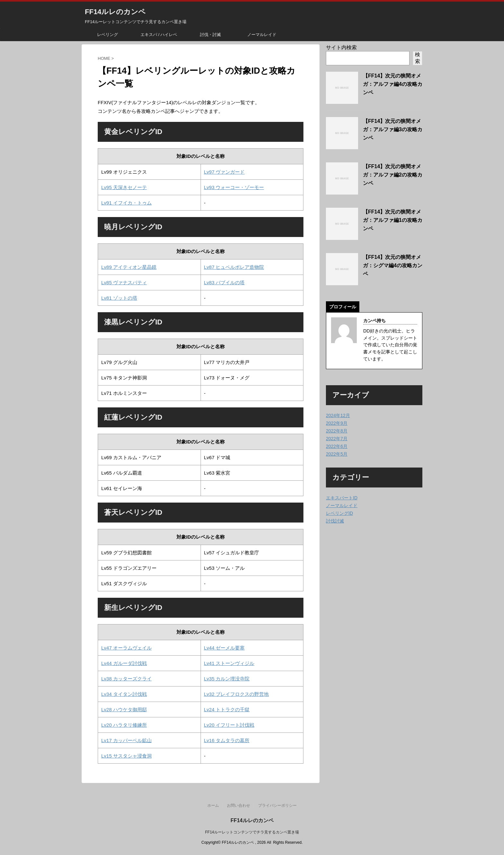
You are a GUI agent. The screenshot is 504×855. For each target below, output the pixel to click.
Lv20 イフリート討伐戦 (229, 725)
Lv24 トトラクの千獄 (227, 709)
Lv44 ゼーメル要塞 (225, 648)
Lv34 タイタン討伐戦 (124, 694)
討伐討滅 (335, 521)
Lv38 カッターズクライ (126, 679)
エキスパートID (342, 498)
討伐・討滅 (210, 35)
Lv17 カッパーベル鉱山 (126, 740)
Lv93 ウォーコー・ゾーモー (234, 187)
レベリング (108, 35)
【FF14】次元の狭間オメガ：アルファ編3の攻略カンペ (393, 129)
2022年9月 (337, 423)
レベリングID (339, 513)
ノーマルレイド (262, 35)
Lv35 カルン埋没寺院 (227, 679)
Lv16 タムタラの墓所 (227, 740)
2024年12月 (338, 415)
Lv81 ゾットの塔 (119, 298)
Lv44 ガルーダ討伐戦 (124, 663)
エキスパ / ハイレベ (159, 35)
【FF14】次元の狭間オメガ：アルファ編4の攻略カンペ (393, 84)
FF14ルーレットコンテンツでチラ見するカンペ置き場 (252, 832)
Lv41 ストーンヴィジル (229, 663)
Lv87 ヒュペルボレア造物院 (234, 267)
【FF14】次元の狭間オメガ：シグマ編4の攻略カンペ (393, 265)
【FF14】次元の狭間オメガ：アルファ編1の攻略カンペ (393, 220)
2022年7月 (337, 439)
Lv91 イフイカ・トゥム (126, 203)
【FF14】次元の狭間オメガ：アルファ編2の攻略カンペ (393, 175)
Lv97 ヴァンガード (225, 172)
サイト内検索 (341, 47)
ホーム (213, 805)
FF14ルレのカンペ (115, 12)
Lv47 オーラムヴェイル (126, 648)
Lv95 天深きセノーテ (124, 187)
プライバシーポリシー (277, 805)
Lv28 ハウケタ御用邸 (124, 709)
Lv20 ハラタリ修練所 (124, 725)
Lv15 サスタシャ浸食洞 (126, 756)
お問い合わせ (239, 805)
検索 (418, 58)
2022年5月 (337, 454)
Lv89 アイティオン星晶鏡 (129, 267)
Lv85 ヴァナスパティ (124, 282)
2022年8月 (337, 431)
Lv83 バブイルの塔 (225, 282)
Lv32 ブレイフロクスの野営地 (237, 694)
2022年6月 (337, 446)
